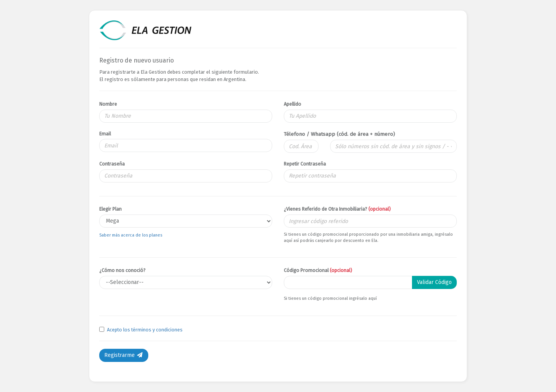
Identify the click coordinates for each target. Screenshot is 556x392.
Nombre (108, 104)
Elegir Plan (110, 209)
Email (105, 134)
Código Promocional (318, 270)
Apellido (292, 104)
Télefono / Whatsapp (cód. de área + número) (339, 134)
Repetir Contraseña (305, 164)
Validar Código (434, 282)
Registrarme (124, 355)
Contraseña (112, 164)
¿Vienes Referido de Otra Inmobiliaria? (337, 209)
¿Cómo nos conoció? (122, 270)
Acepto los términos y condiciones (145, 330)
